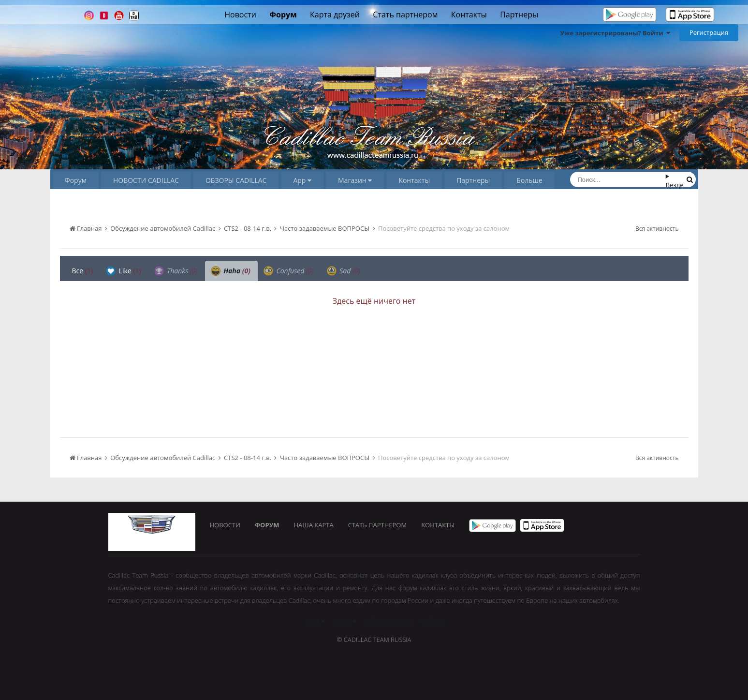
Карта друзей (335, 15)
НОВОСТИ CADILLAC (146, 180)
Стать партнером (405, 15)
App (302, 180)
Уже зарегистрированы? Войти (615, 33)
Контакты (469, 15)
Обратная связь (389, 621)
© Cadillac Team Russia (374, 640)
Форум (283, 15)
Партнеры (519, 15)
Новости (240, 15)
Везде (675, 185)
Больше (529, 180)
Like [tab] (124, 271)
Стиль (345, 621)
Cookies (432, 621)
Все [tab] (83, 271)
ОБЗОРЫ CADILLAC (236, 180)
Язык (315, 621)
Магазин (355, 180)
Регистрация (709, 32)
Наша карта (314, 525)
